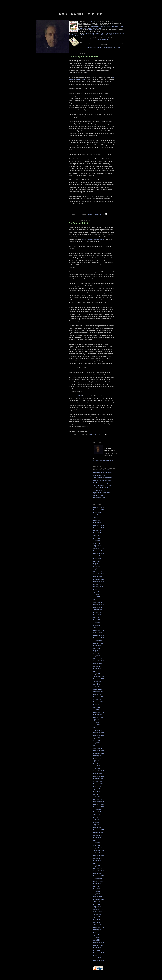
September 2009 (99, 661)
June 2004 (97, 515)
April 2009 (97, 648)
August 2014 (97, 745)
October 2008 (98, 633)
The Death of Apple (100, 490)
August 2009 (97, 658)
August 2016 (97, 799)
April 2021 (97, 902)
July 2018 (97, 845)
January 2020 (98, 879)
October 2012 (98, 715)
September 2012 (99, 712)
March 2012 (97, 704)
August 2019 (97, 868)
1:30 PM (91, 214)
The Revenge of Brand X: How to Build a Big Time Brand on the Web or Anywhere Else (101, 27)
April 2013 (97, 720)
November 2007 (99, 605)
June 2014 (97, 740)
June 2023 (97, 937)
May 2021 (97, 904)
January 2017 (98, 809)
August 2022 (97, 925)
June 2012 (97, 710)
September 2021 (99, 909)
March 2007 (97, 589)
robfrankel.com (92, 21)
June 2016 (97, 794)
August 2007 (97, 599)
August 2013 (97, 728)
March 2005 (97, 533)
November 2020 (99, 899)
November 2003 (99, 507)
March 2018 (97, 838)
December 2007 (99, 607)
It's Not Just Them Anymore (102, 483)
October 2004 (98, 523)
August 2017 (97, 825)
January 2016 (98, 781)
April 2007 (97, 592)
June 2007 (97, 594)
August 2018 (97, 848)
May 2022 (97, 920)
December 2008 (99, 638)
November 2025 (99, 960)
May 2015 (97, 763)
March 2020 (97, 884)
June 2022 (97, 922)
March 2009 (97, 646)
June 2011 (97, 684)
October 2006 (98, 576)
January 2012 (98, 699)
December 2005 (99, 553)
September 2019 (99, 871)
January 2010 (98, 666)
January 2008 (98, 610)
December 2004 (99, 528)
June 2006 (97, 566)
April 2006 (97, 561)
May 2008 (97, 620)
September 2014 (99, 748)
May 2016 (97, 791)
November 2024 (99, 953)
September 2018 (99, 850)
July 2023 (97, 940)
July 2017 (97, 822)
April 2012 (97, 707)
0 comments (99, 435)
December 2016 (99, 807)
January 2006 (98, 556)
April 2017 (97, 815)
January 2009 (98, 640)
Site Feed (106, 470)
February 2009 (98, 643)
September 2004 (99, 520)
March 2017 (97, 812)
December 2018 (99, 855)
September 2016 (99, 802)
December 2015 (99, 779)
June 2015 (97, 766)
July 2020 (97, 894)
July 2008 (97, 625)
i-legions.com (92, 30)
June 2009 (97, 653)
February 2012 (98, 702)
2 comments (99, 214)
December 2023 (99, 943)
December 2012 (99, 717)
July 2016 (97, 797)
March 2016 (97, 786)
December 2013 (99, 735)
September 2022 (99, 927)
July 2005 (97, 543)
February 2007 (98, 587)
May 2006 (97, 564)
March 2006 (97, 559)
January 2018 (98, 835)
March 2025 (97, 955)
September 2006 (99, 574)
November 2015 (99, 776)
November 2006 (99, 579)
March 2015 (97, 758)
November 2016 (99, 804)
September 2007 (99, 602)
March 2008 (97, 615)
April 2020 (97, 886)
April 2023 (97, 935)
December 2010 (99, 679)
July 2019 (97, 866)
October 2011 (98, 694)
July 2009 (97, 656)
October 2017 (98, 827)
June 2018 (97, 843)
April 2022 (97, 917)
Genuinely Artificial (99, 475)
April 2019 (97, 863)
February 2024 (98, 945)
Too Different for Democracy (102, 478)
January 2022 (98, 914)
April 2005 (97, 535)
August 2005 (97, 546)
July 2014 (97, 743)
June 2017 (97, 820)
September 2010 (99, 676)
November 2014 (99, 751)
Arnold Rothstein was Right (102, 480)
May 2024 (97, 950)
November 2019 (99, 876)
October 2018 (98, 853)
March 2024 (97, 948)
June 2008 (97, 623)
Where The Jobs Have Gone (103, 473)
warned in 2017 (77, 396)
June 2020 (97, 891)
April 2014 (97, 738)
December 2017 (99, 832)
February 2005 (98, 530)
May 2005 (97, 538)
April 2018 (97, 840)
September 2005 (99, 548)
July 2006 (97, 569)
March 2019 (97, 861)
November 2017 (99, 830)
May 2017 (97, 817)
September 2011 (99, 692)
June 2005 (97, 541)
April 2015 (97, 761)
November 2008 (99, 635)
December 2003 (99, 510)
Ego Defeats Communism (102, 493)
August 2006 (97, 571)
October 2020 (98, 896)
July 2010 (97, 674)
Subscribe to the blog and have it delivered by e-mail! (103, 48)
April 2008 (97, 617)
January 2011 (98, 681)
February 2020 (98, 881)
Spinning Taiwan (99, 495)
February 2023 (98, 930)
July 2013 (97, 725)
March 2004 (97, 513)
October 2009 (98, 664)
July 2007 (97, 597)
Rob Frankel (109, 445)
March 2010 (97, 669)
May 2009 (97, 651)
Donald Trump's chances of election (93, 239)
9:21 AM (91, 435)
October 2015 (98, 774)
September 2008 (99, 630)
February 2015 (98, 756)
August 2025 (97, 958)
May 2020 (97, 889)
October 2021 (98, 912)
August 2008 (97, 628)
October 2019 (98, 873)
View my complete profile (103, 461)
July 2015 (97, 769)
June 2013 (97, 722)
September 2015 (99, 771)
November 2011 (99, 697)
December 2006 (99, 582)
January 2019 (98, 858)
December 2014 (99, 753)
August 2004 (97, 518)
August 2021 (97, 907)
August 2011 (97, 689)
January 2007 (98, 584)
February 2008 (98, 612)
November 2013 (99, 733)
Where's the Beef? (99, 498)
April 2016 (97, 789)
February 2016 (98, 784)
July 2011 (97, 687)
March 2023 (97, 932)
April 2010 (97, 671)
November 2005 (99, 551)
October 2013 (98, 730)
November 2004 (99, 525)
